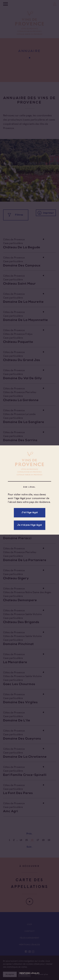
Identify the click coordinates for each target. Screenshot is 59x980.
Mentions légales (29, 973)
